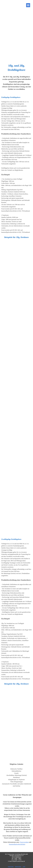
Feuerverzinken (24, 842)
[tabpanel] (16, 68)
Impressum (11, 867)
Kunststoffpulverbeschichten (17, 844)
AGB (24, 867)
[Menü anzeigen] (28, 5)
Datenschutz (18, 867)
